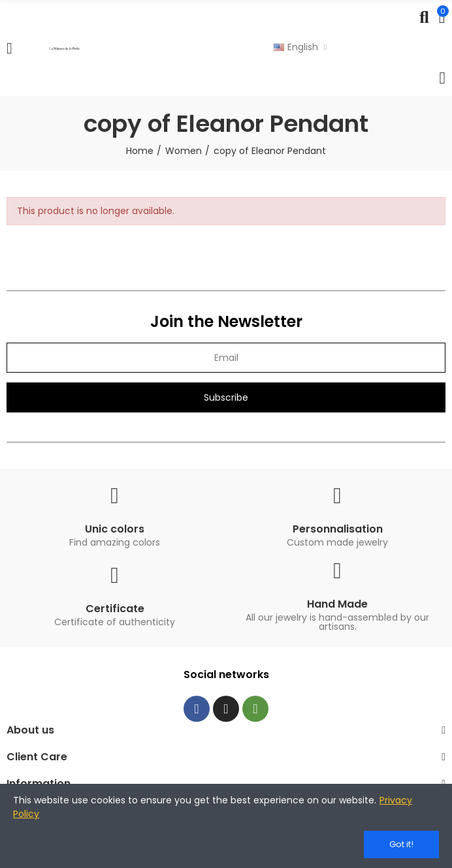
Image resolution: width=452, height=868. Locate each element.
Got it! (401, 844)
